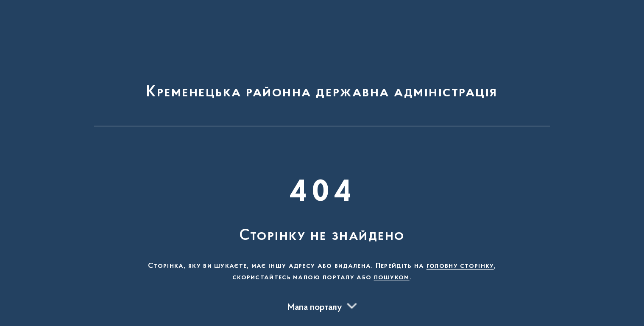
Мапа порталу (315, 308)
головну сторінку (460, 266)
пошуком (392, 278)
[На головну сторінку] (322, 67)
